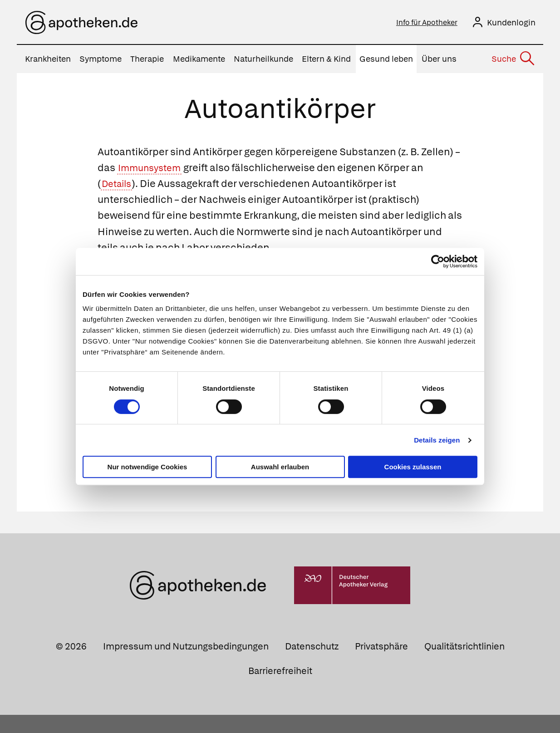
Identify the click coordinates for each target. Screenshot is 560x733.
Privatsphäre (381, 664)
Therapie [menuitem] (147, 61)
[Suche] (512, 61)
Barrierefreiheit (280, 689)
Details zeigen (437, 440)
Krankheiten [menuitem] (48, 61)
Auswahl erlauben (280, 467)
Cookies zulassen (413, 467)
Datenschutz (312, 664)
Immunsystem (153, 170)
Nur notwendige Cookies (147, 467)
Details (119, 186)
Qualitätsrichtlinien (464, 664)
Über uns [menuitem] (439, 61)
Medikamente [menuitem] (199, 61)
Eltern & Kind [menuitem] (326, 61)
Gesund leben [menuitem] (386, 61)
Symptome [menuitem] (101, 61)
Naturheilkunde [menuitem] (263, 61)
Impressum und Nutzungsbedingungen (186, 664)
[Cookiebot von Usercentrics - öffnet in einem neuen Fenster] (438, 261)
